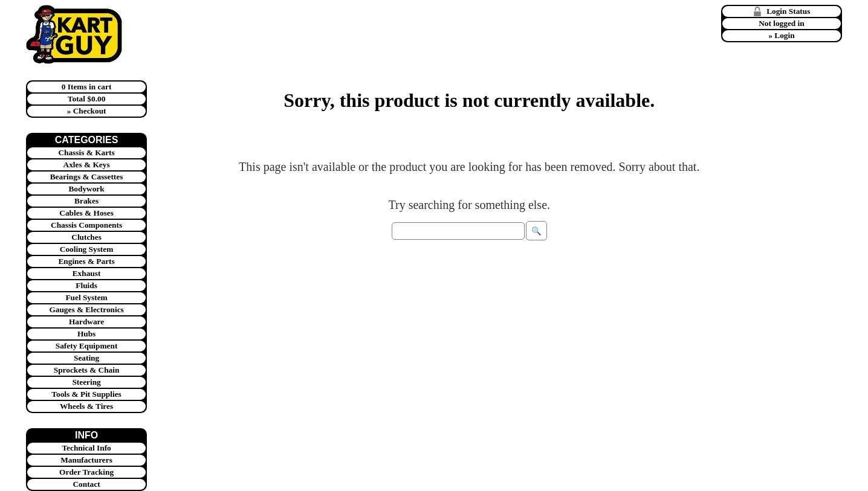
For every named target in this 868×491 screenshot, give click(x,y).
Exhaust (87, 273)
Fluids (86, 285)
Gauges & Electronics (86, 310)
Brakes (86, 201)
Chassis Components (86, 225)
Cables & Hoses (86, 213)
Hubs (86, 334)
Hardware (86, 322)
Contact (86, 484)
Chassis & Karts (86, 152)
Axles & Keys (87, 165)
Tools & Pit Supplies (86, 394)
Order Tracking (86, 472)
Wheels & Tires (86, 406)
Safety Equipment (87, 346)
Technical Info (86, 448)
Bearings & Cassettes (87, 177)
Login (784, 35)
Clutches (86, 237)
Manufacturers (86, 460)
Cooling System (87, 249)
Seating (86, 358)
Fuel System (86, 297)
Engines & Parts (86, 261)
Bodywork (86, 189)
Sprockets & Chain (87, 370)
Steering (86, 382)
